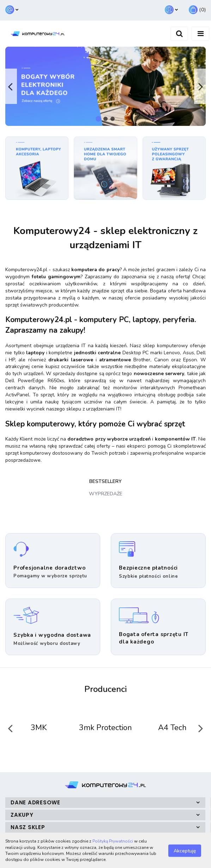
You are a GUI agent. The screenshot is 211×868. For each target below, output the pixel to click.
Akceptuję (185, 850)
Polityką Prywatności (113, 841)
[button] (197, 10)
